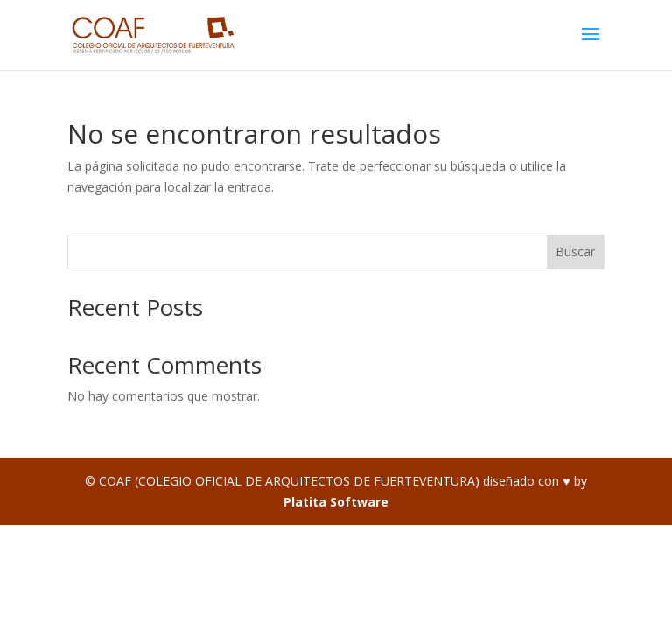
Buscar (575, 252)
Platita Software (336, 502)
